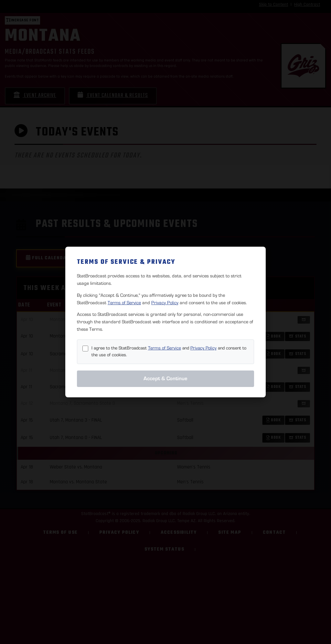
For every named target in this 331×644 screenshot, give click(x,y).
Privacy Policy (165, 303)
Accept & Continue (165, 379)
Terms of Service (124, 303)
